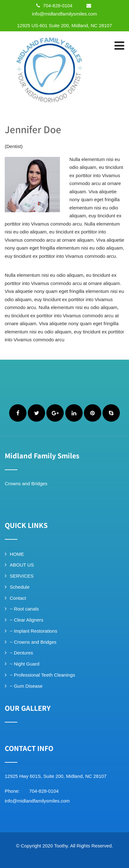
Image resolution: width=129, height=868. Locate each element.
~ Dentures (21, 653)
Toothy (61, 846)
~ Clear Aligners (26, 620)
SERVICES (22, 576)
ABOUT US (22, 565)
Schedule (20, 587)
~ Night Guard (25, 664)
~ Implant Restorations (34, 631)
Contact (18, 598)
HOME (17, 554)
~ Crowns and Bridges (33, 642)
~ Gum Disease (26, 686)
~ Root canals (24, 609)
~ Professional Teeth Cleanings (42, 675)
